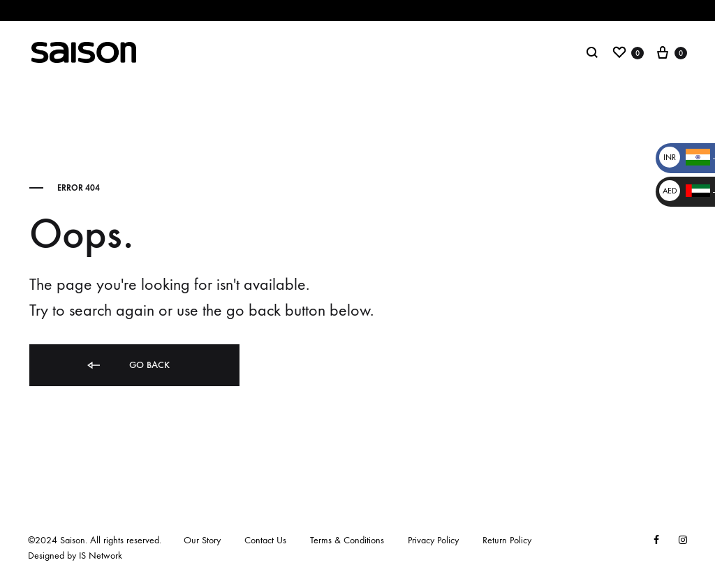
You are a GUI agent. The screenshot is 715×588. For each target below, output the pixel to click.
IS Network (101, 556)
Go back (127, 366)
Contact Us (265, 540)
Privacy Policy (433, 540)
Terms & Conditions (347, 540)
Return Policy (507, 540)
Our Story (202, 540)
